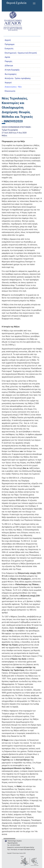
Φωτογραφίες (11, 74)
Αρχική (8, 40)
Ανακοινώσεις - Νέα (13, 87)
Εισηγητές (9, 49)
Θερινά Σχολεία (16, 3)
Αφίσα (7, 57)
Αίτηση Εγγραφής (12, 70)
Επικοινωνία (10, 91)
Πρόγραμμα (10, 44)
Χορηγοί (8, 83)
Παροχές (9, 61)
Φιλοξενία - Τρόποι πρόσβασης (18, 78)
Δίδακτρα (9, 66)
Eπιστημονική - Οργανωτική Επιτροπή (21, 53)
